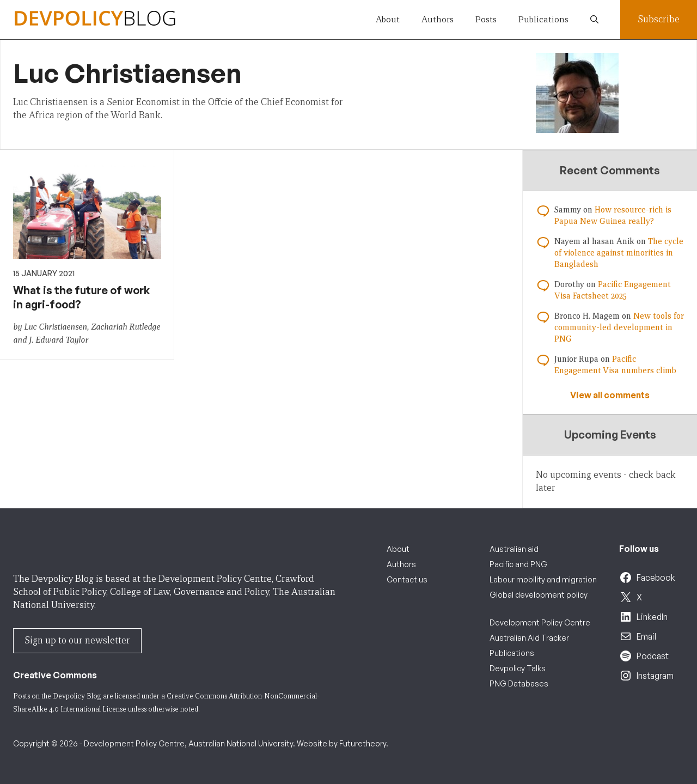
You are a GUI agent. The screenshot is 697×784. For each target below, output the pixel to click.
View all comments (610, 395)
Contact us (407, 579)
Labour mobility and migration (543, 579)
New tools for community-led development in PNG (619, 327)
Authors (438, 19)
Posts (486, 19)
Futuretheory (363, 743)
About (388, 19)
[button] (594, 20)
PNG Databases (519, 683)
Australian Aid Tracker (529, 638)
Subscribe (659, 19)
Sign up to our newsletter (77, 640)
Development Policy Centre (540, 622)
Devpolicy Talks (518, 668)
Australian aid (514, 549)
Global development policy (539, 595)
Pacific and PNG (518, 564)
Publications (543, 19)
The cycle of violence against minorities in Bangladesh (619, 253)
